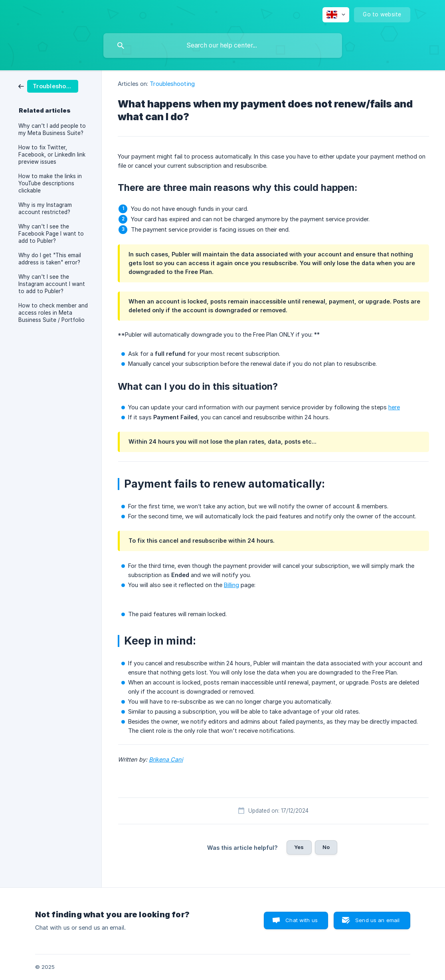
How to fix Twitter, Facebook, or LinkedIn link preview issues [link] (52, 155)
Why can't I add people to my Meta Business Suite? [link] (52, 129)
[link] (48, 86)
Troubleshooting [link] (172, 84)
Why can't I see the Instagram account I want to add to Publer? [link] (52, 284)
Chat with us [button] (302, 920)
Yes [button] (299, 847)
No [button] (326, 847)
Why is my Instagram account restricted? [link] (45, 208)
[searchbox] (223, 46)
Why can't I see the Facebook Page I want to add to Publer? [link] (51, 234)
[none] (336, 15)
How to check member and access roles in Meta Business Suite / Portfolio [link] (53, 313)
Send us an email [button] (377, 920)
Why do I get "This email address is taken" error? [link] (50, 259)
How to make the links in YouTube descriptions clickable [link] (50, 183)
